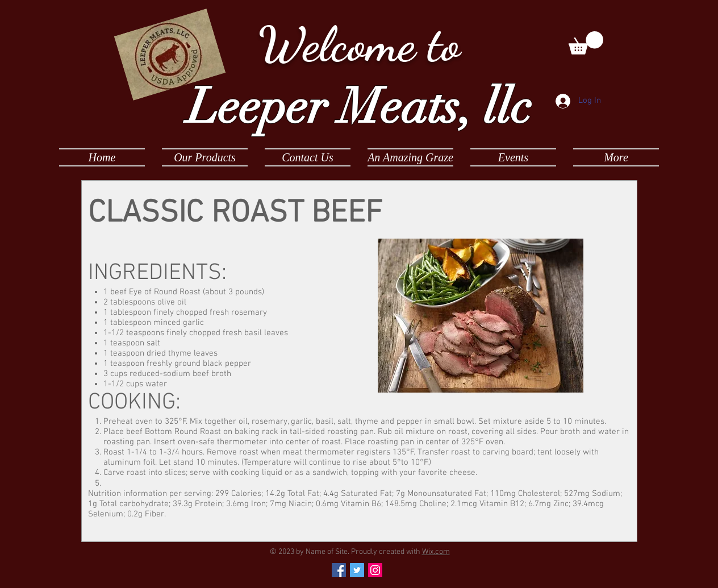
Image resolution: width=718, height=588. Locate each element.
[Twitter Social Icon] (357, 570)
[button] (586, 43)
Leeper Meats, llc (359, 107)
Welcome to (359, 44)
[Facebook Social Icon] (339, 570)
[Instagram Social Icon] (375, 570)
